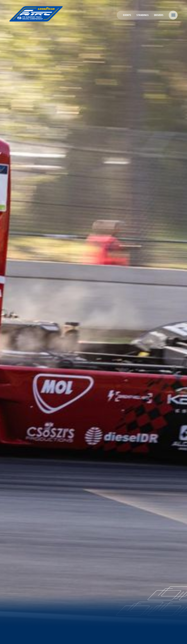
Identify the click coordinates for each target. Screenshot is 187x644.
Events (127, 15)
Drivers (159, 15)
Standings (143, 15)
